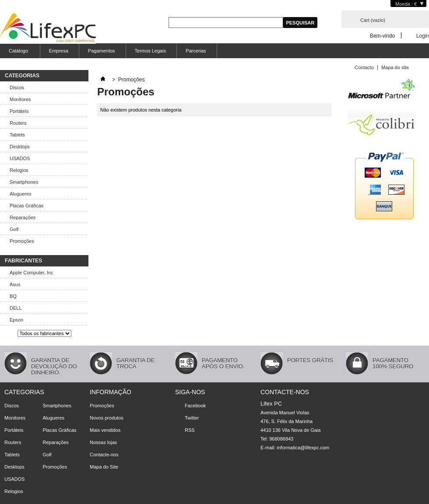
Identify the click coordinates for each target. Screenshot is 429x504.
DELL (16, 308)
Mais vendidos (105, 430)
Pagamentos (102, 51)
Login (423, 36)
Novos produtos (107, 418)
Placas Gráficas (26, 206)
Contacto (364, 67)
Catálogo (17, 53)
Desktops (20, 147)
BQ (13, 296)
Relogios (19, 170)
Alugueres (21, 194)
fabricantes (23, 261)
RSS (190, 430)
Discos (17, 87)
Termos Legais (151, 51)
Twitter (192, 418)
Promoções (22, 241)
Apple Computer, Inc (32, 273)
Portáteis (19, 111)
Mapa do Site (104, 467)
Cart (373, 20)
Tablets (17, 135)
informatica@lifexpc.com (303, 448)
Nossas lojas (103, 442)
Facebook (195, 406)
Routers (18, 123)
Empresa (59, 51)
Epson (16, 320)
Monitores (20, 99)
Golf (14, 229)
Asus (15, 284)
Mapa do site (395, 67)
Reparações (23, 217)
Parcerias (196, 51)
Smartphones (24, 182)
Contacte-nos (104, 455)
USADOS (20, 158)
